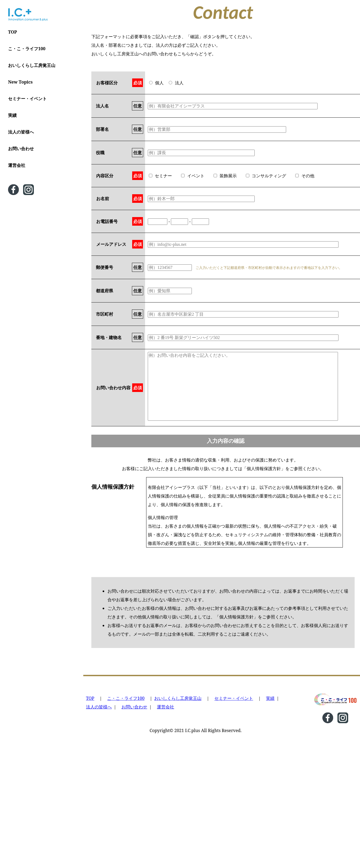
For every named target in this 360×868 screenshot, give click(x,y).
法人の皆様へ (21, 132)
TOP (12, 32)
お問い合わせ (21, 149)
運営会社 (17, 165)
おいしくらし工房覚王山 (32, 65)
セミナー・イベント (27, 99)
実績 (12, 115)
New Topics (20, 82)
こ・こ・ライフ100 (27, 49)
